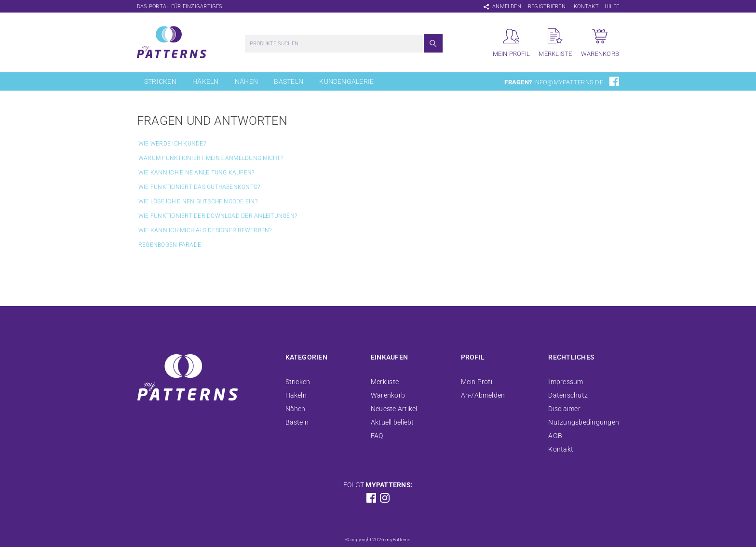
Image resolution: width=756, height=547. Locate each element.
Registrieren (547, 7)
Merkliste (385, 382)
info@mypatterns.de (568, 82)
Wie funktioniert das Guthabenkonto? (199, 187)
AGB (555, 436)
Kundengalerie (346, 81)
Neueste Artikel (394, 409)
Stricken (160, 81)
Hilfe (612, 7)
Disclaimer (564, 409)
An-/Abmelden (483, 395)
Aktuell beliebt (392, 422)
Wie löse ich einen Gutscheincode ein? (198, 201)
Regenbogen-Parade (170, 245)
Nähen (246, 81)
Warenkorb (388, 395)
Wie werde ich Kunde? (172, 144)
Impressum (566, 382)
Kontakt (586, 7)
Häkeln (205, 81)
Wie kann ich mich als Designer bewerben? (205, 230)
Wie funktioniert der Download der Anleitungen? (218, 216)
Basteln (289, 81)
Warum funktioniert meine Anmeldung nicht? (211, 158)
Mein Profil (478, 382)
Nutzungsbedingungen (584, 422)
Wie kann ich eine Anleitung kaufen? (196, 173)
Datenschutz (568, 395)
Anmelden (507, 7)
